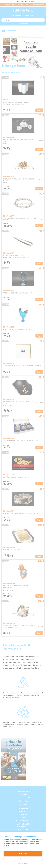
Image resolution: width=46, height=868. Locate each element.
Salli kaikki (23, 853)
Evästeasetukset (23, 864)
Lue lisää (6, 848)
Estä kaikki (23, 859)
